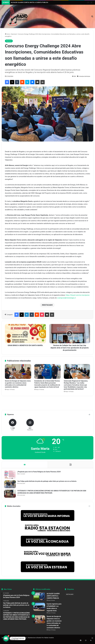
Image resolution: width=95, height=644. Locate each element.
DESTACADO (48, 305)
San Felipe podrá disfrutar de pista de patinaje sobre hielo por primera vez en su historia (48, 482)
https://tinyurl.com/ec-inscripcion (78, 295)
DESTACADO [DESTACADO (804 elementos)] (70, 596)
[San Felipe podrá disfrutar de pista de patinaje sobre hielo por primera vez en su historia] (11, 485)
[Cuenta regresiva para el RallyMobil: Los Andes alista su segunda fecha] (39, 609)
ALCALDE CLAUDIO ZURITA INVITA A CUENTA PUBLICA (30, 2)
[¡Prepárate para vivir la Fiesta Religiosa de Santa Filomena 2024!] (11, 475)
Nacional (14, 34)
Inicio (7, 34)
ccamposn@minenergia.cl (66, 298)
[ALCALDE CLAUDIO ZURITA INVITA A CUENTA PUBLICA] (39, 598)
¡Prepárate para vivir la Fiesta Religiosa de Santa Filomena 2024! (40, 473)
